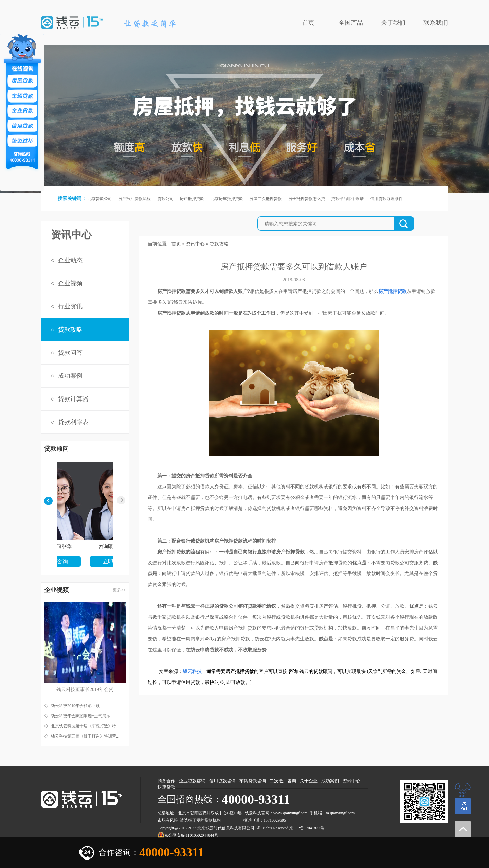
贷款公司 (165, 199)
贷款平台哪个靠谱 (347, 199)
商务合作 (166, 781)
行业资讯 (70, 306)
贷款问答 (70, 353)
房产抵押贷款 (192, 199)
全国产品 (351, 23)
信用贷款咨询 (222, 781)
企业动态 (70, 260)
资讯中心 (195, 244)
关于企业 (309, 781)
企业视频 (70, 283)
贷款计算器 (73, 399)
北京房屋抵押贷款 (227, 199)
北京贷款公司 (100, 199)
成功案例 (70, 376)
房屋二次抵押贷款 (266, 199)
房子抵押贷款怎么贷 (307, 199)
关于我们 (393, 23)
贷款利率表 (73, 422)
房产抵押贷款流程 (134, 199)
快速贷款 (166, 787)
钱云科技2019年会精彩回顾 (75, 706)
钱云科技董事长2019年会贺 (85, 689)
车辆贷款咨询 (253, 781)
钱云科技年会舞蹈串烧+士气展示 (81, 716)
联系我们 (436, 23)
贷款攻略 (70, 330)
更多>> (119, 590)
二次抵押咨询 (283, 781)
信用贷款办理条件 (386, 199)
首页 (308, 23)
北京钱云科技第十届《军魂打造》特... (85, 726)
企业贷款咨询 (192, 781)
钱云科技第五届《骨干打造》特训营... (85, 736)
